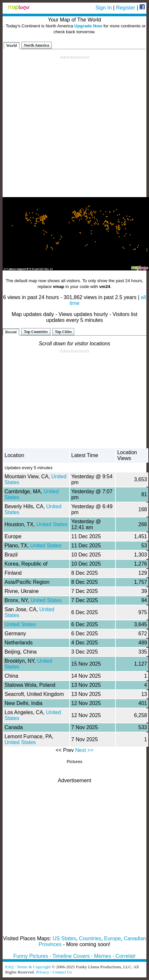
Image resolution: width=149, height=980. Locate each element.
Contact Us (62, 972)
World (12, 46)
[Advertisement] (73, 126)
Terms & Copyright (34, 967)
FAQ (9, 967)
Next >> (84, 750)
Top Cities (63, 332)
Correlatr (126, 956)
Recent (11, 332)
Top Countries (36, 332)
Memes (102, 956)
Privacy (42, 972)
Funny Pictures (31, 956)
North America (37, 45)
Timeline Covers (71, 956)
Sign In (104, 8)
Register (126, 8)
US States (64, 938)
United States (52, 524)
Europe (113, 938)
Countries (90, 938)
